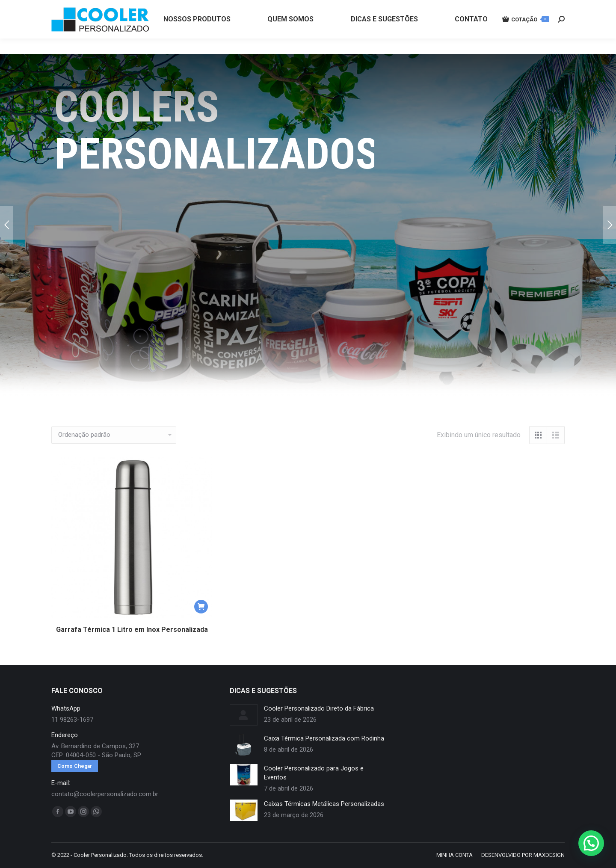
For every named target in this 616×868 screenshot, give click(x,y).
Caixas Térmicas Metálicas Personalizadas (324, 804)
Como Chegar (75, 766)
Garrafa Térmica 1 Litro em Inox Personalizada (132, 630)
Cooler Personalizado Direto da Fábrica (319, 708)
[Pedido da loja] (114, 435)
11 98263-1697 (194, 8)
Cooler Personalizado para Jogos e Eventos (314, 773)
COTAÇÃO (526, 35)
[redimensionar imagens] (244, 715)
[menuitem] (197, 35)
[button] (201, 607)
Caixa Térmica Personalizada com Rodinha (324, 738)
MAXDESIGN (549, 855)
